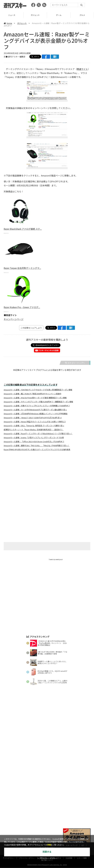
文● (6, 57)
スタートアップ (72, 779)
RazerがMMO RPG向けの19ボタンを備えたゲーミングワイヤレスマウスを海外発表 (37, 450)
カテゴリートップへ (75, 363)
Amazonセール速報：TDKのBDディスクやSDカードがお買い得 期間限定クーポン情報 (38, 390)
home (8, 23)
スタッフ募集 (82, 792)
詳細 (49, 845)
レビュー (12, 15)
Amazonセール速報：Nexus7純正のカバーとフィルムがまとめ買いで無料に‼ (35, 422)
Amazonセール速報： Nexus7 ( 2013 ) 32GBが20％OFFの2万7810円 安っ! (33, 418)
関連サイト (82, 69)
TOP (7, 779)
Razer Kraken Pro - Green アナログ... (22, 307)
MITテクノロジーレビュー (53, 786)
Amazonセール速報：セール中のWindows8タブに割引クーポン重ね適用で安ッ (35, 410)
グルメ (59, 779)
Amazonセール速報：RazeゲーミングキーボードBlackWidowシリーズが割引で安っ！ (38, 434)
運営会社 (43, 792)
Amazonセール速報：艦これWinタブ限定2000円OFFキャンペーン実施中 (33, 394)
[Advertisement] (47, 480)
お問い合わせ (56, 792)
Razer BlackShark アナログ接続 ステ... (23, 229)
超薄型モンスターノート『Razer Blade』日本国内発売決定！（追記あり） (34, 430)
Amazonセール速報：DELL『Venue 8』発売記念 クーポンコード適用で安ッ (34, 426)
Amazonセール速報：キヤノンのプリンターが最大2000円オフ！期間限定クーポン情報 (38, 402)
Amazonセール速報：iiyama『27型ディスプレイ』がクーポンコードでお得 (34, 438)
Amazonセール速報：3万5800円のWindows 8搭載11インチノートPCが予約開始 (36, 414)
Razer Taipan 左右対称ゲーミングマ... (22, 268)
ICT (83, 779)
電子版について (47, 794)
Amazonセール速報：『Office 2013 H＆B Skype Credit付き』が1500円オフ (34, 442)
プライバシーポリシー (27, 792)
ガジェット (59, 15)
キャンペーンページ (14, 319)
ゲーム (82, 15)
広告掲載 (69, 792)
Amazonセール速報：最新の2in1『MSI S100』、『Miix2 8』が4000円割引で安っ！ (37, 446)
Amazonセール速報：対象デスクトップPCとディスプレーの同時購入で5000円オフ (37, 406)
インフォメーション (47, 781)
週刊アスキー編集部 (17, 57)
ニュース (35, 15)
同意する (47, 852)
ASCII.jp (34, 786)
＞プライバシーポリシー (47, 858)
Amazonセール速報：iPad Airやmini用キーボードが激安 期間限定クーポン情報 (35, 398)
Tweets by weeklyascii (56, 559)
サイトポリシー (9, 792)
